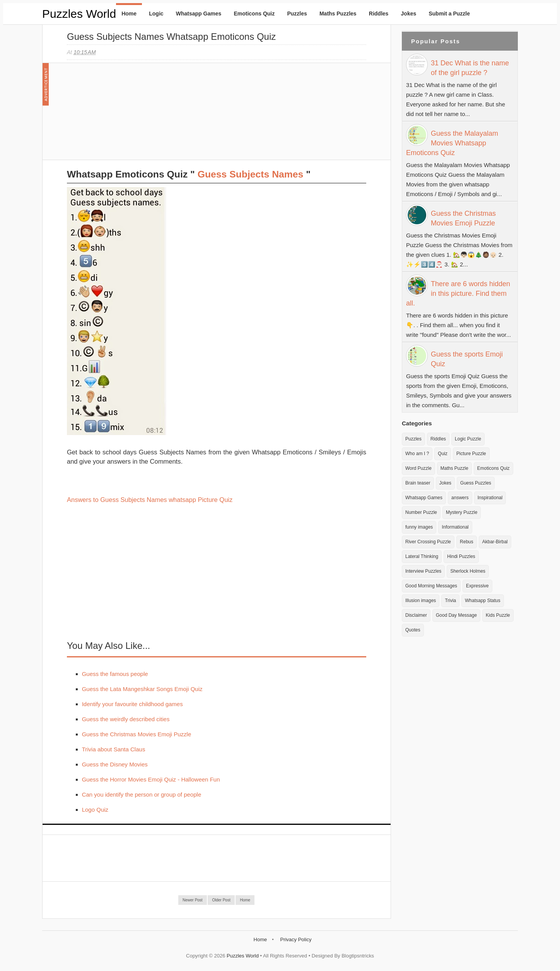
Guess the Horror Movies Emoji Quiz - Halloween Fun (151, 779)
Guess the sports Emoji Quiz (467, 359)
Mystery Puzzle (462, 512)
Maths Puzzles (338, 14)
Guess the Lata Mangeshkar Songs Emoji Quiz (142, 689)
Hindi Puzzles (461, 556)
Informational (455, 527)
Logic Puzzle (468, 439)
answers (460, 498)
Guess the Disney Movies (115, 764)
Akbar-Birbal (495, 542)
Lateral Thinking (422, 556)
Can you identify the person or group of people (142, 794)
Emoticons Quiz (254, 14)
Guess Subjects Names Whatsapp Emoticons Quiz (171, 37)
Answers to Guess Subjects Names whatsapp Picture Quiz (150, 500)
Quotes (413, 630)
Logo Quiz (95, 810)
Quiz (443, 454)
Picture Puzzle (471, 454)
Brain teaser (418, 483)
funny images (419, 527)
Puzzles (297, 14)
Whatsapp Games (199, 14)
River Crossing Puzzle (428, 542)
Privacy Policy (296, 939)
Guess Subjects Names (251, 174)
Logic (156, 14)
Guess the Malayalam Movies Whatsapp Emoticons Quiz (452, 143)
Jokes (409, 14)
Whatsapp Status (482, 601)
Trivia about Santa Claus (114, 749)
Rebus (467, 542)
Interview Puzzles (423, 571)
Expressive (477, 586)
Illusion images (421, 601)
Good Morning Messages (431, 586)
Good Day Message (456, 615)
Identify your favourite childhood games (132, 704)
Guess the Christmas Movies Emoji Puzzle (137, 734)
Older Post (221, 900)
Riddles (379, 14)
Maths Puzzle (454, 468)
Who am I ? (417, 454)
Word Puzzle (418, 468)
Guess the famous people (115, 674)
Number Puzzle (421, 512)
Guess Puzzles (476, 483)
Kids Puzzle (498, 615)
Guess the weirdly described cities (126, 719)
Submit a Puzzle (449, 14)
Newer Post (193, 900)
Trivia (450, 601)
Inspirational (490, 498)
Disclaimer (416, 615)
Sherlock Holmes (468, 571)
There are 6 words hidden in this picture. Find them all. (458, 294)
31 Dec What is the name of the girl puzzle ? (470, 68)
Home (129, 14)
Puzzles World (79, 14)
